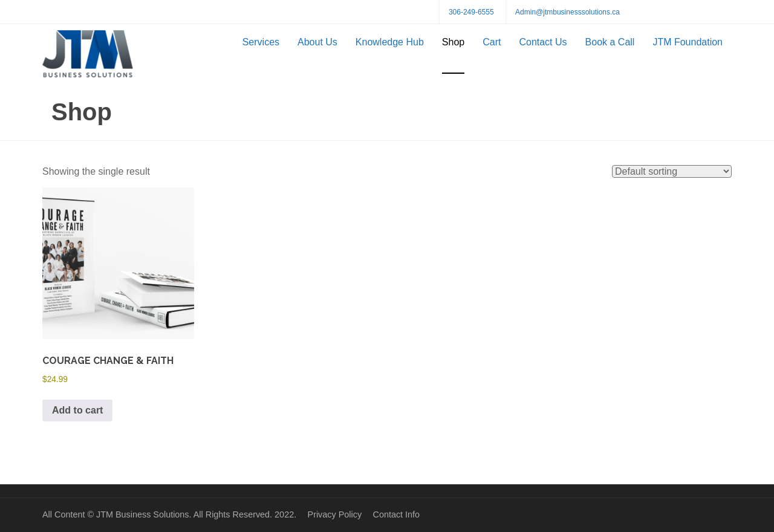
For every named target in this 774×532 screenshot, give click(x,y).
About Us (317, 42)
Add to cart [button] (77, 410)
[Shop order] (672, 171)
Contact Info (396, 514)
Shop (453, 42)
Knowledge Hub (390, 42)
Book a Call (610, 42)
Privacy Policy (335, 514)
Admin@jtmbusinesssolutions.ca (567, 12)
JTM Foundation (688, 42)
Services (261, 42)
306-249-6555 (471, 12)
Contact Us (543, 42)
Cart (492, 42)
